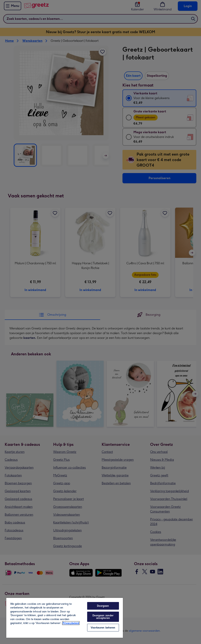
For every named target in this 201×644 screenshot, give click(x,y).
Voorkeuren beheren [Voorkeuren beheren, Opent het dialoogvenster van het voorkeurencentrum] (103, 628)
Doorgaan (103, 606)
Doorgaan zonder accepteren (103, 617)
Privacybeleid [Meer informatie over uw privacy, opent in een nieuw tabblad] (71, 623)
